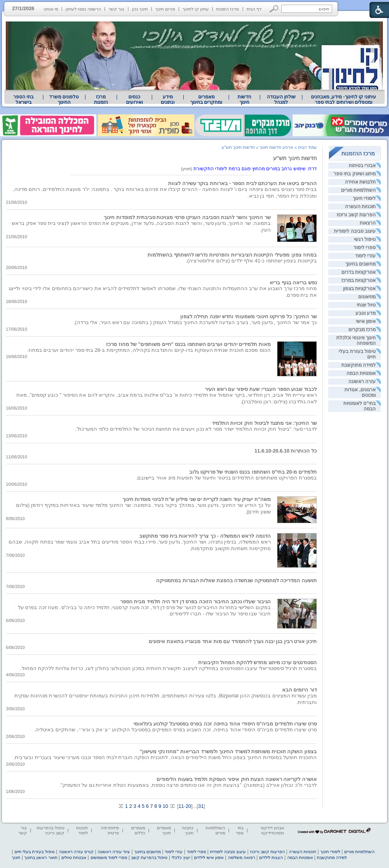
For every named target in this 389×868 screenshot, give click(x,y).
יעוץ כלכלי (181, 857)
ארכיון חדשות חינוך (276, 147)
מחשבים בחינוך (361, 264)
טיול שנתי (366, 305)
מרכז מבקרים (362, 330)
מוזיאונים (367, 297)
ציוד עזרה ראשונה (114, 852)
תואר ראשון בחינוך (41, 857)
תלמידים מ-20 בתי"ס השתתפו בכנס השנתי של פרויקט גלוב (253, 472)
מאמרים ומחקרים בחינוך (206, 100)
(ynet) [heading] (249, 169)
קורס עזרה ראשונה (76, 852)
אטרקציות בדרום (359, 272)
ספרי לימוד (365, 248)
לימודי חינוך (364, 198)
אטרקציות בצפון (359, 289)
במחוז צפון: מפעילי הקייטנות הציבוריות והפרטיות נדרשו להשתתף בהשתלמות (232, 255)
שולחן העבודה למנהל (281, 100)
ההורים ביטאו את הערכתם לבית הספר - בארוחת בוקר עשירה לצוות (242, 183)
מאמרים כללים (138, 830)
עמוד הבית (307, 147)
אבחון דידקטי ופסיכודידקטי (272, 830)
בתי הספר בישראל (23, 100)
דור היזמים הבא (299, 690)
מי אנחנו (51, 9)
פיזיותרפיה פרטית (110, 830)
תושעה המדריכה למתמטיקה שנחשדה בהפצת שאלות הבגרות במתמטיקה (236, 580)
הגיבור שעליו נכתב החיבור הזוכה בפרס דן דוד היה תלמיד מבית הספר (195, 602)
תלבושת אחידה (360, 182)
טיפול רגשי (365, 239)
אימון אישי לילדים (209, 857)
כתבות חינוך (188, 830)
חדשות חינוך (244, 100)
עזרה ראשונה (362, 381)
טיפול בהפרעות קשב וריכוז (51, 830)
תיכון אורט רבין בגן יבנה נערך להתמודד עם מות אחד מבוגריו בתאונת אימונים (233, 641)
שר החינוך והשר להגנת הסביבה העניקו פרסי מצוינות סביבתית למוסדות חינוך (187, 217)
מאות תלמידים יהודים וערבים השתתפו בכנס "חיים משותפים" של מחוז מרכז (188, 344)
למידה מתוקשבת (359, 365)
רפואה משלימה (242, 857)
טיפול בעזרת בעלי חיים (35, 852)
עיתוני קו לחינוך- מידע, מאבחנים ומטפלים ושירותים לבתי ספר (344, 100)
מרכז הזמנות (227, 9)
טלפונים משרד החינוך (64, 100)
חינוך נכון (140, 9)
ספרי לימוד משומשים (109, 857)
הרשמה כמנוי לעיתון (83, 9)
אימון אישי (366, 321)
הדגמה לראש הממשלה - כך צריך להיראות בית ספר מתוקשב (205, 536)
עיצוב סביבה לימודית (355, 231)
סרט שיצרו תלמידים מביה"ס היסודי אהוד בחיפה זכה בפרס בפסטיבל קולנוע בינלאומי (225, 724)
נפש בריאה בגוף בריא (293, 283)
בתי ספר (240, 830)
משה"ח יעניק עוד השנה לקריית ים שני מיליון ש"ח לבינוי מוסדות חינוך (197, 499)
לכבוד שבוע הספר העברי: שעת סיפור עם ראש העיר (261, 389)
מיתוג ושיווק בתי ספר (355, 174)
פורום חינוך (165, 9)
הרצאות (368, 223)
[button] (274, 9)
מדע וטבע (366, 313)
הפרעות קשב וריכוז (356, 215)
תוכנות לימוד (82, 830)
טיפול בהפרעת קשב (149, 857)
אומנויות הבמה (361, 373)
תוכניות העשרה (360, 207)
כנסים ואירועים (134, 100)
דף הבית (254, 9)
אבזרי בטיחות (362, 166)
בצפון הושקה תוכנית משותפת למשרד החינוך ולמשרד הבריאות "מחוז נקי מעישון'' (228, 751)
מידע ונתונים (168, 100)
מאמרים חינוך (164, 830)
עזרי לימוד (365, 256)
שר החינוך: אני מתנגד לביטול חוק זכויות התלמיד (264, 423)
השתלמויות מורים (358, 190)
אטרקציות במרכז (359, 280)
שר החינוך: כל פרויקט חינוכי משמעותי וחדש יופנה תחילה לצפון (249, 316)
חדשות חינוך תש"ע (295, 158)
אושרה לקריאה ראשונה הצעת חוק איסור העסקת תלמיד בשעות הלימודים (237, 779)
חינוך (16, 857)
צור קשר (116, 9)
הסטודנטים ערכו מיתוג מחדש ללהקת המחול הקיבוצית (258, 662)
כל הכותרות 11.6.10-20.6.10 (286, 451)
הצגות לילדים (271, 857)
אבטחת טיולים (74, 857)
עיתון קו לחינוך (196, 9)
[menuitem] (344, 100)
